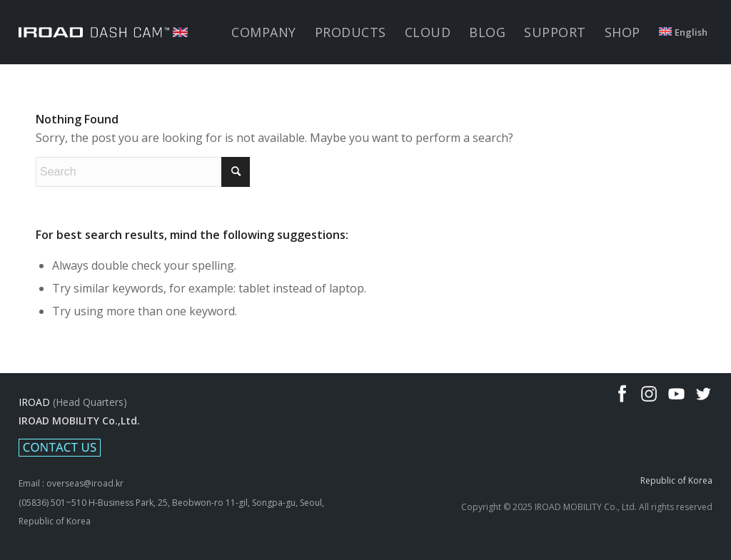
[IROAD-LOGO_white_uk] (103, 32)
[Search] (143, 172)
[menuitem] (264, 32)
